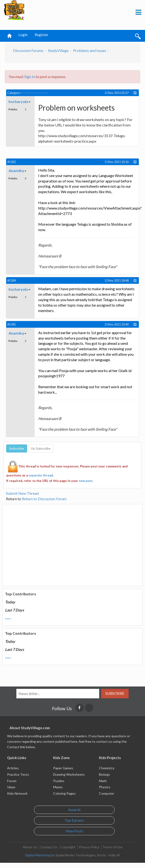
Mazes (58, 787)
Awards (74, 810)
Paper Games (63, 768)
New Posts (74, 831)
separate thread (41, 475)
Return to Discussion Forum (44, 499)
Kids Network (17, 793)
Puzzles (59, 781)
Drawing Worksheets (69, 774)
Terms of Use (112, 847)
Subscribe (115, 693)
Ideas (11, 787)
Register (42, 35)
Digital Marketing (38, 855)
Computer (107, 793)
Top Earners (74, 820)
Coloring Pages (64, 793)
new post (86, 481)
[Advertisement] (57, 15)
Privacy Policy (89, 847)
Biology (104, 774)
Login (23, 35)
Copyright (68, 847)
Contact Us (49, 847)
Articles (13, 768)
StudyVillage (58, 50)
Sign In (30, 77)
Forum (12, 781)
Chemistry (107, 768)
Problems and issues (90, 50)
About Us (30, 847)
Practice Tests (18, 774)
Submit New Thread (22, 493)
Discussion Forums (28, 50)
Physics (105, 787)
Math (103, 781)
